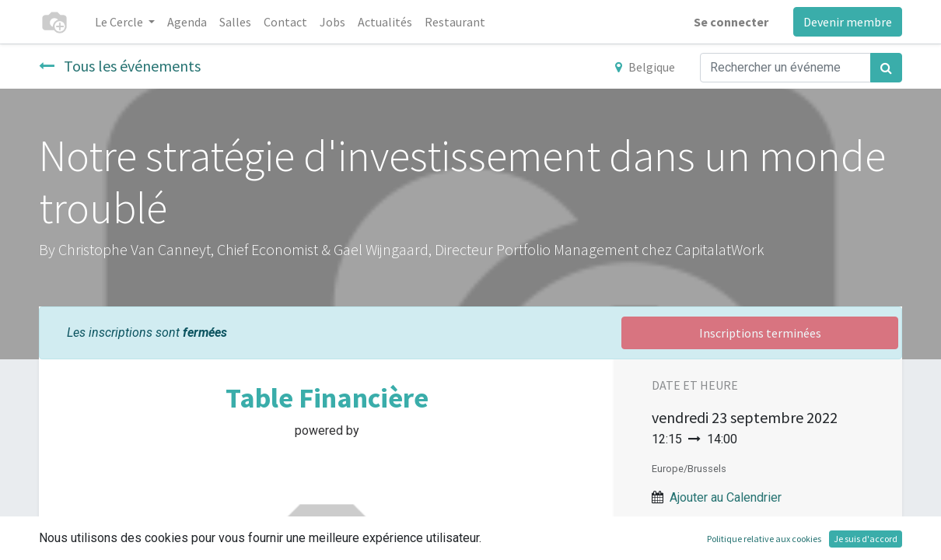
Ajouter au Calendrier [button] (726, 497)
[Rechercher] (886, 68)
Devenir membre (848, 22)
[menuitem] (187, 22)
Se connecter (731, 22)
